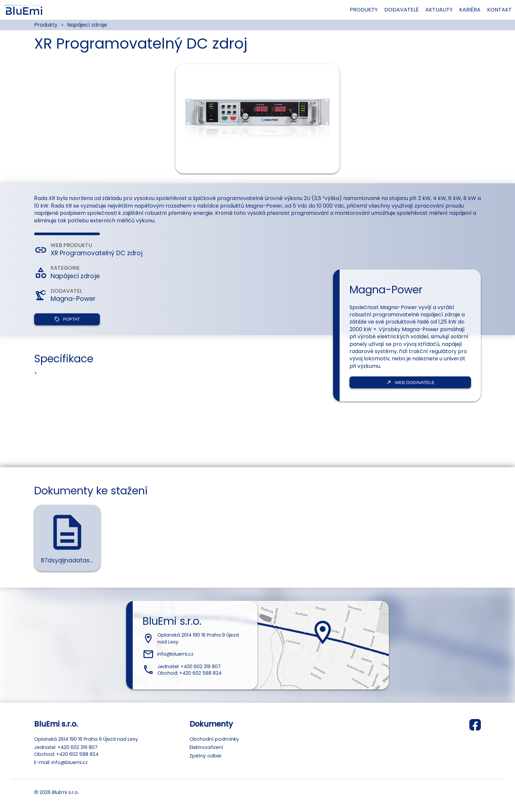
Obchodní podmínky (214, 739)
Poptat (67, 319)
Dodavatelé (401, 10)
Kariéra (460, 10)
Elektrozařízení (206, 747)
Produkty (364, 10)
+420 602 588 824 (201, 673)
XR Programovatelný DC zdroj (97, 253)
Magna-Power (73, 299)
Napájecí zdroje (87, 25)
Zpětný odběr (206, 756)
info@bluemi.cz (175, 654)
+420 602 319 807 (201, 666)
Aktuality (435, 10)
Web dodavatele (410, 382)
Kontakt (479, 10)
